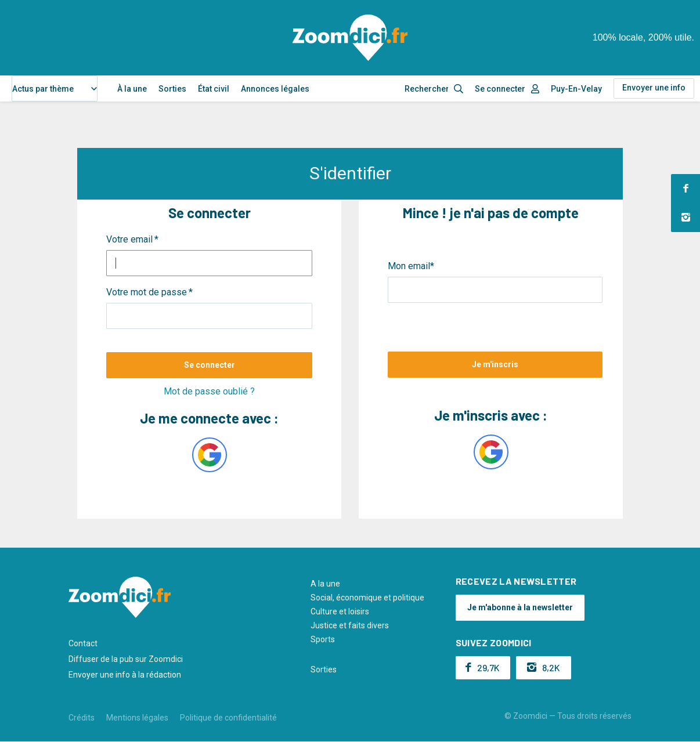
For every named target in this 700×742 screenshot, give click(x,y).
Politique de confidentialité (228, 718)
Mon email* (411, 266)
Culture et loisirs (340, 611)
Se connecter (500, 89)
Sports (323, 639)
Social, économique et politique (367, 598)
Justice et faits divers (350, 625)
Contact (83, 643)
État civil (214, 89)
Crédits (82, 718)
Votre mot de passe (147, 292)
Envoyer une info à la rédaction (125, 675)
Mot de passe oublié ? (209, 391)
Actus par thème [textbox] (43, 89)
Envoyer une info (654, 88)
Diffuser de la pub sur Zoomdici (126, 659)
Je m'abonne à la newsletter (520, 607)
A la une (325, 584)
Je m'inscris (495, 364)
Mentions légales (137, 718)
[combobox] (55, 88)
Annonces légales (275, 89)
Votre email (129, 239)
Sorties (172, 89)
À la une (132, 89)
